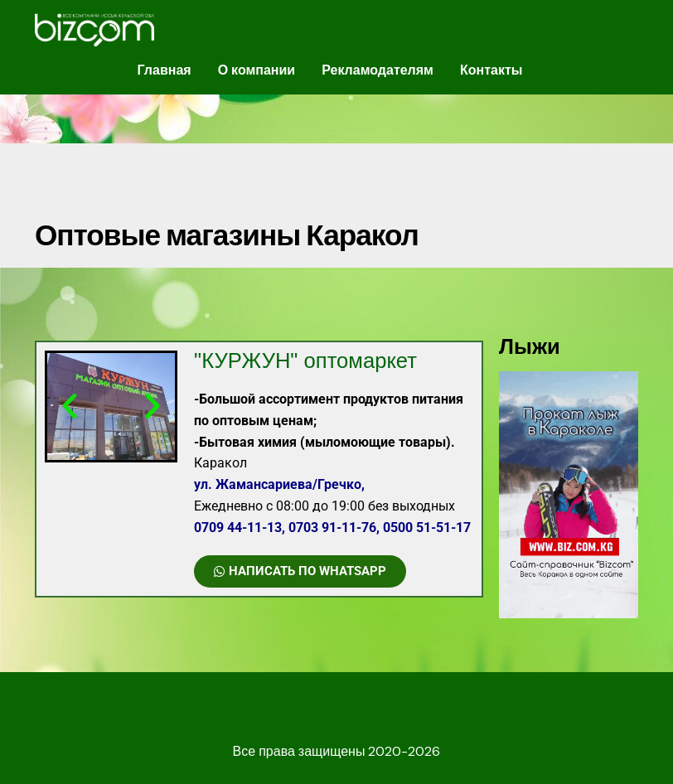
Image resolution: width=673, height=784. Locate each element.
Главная (165, 70)
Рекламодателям (378, 70)
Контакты (491, 70)
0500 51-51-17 (427, 528)
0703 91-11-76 (332, 528)
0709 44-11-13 (238, 528)
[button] (70, 406)
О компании (257, 70)
